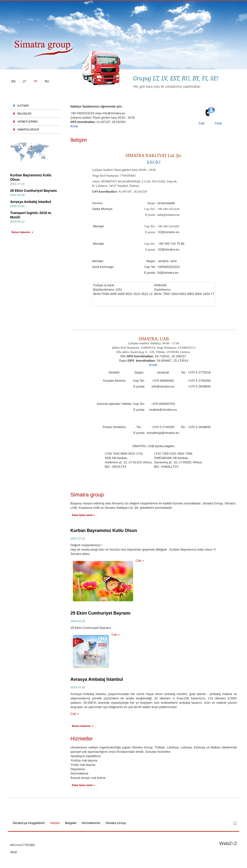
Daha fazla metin (83, 516)
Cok (140, 561)
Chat (218, 123)
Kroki (154, 365)
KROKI (154, 162)
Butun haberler (22, 233)
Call (201, 123)
